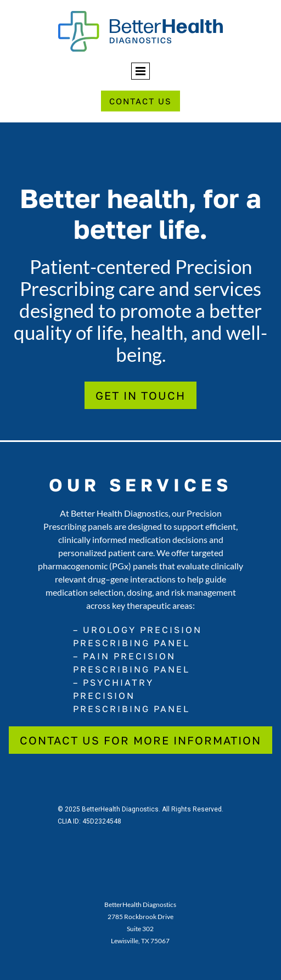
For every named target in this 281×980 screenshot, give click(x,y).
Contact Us (140, 101)
